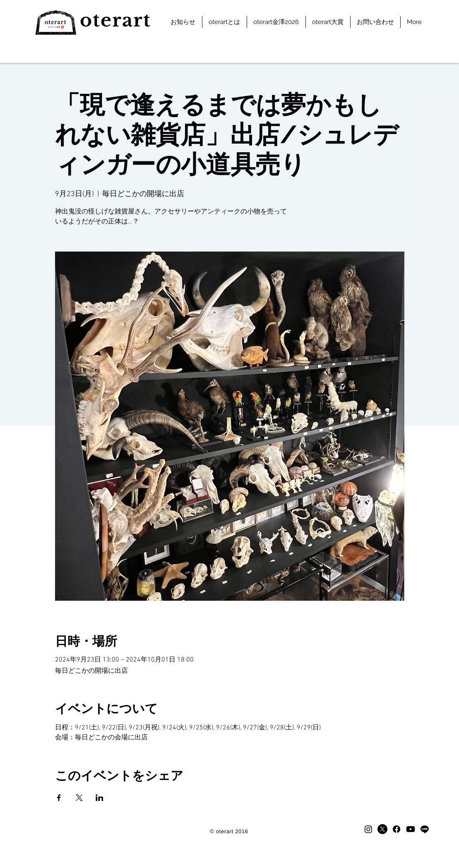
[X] (382, 829)
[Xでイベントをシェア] (79, 798)
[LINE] (425, 829)
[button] (225, 22)
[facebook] (397, 829)
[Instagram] (368, 829)
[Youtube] (411, 829)
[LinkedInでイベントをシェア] (100, 798)
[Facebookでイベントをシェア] (59, 798)
